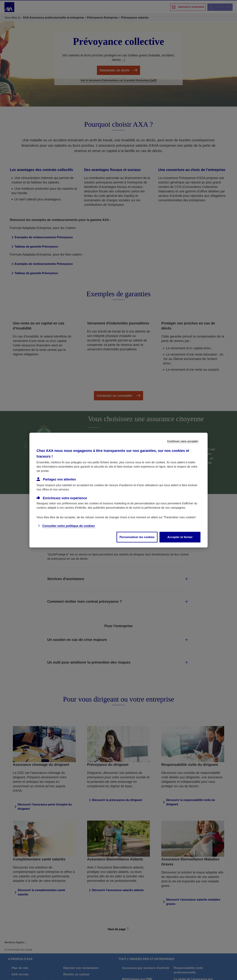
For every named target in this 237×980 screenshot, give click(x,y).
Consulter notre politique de (69, 526)
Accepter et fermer (180, 537)
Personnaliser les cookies (137, 537)
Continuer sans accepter (183, 441)
